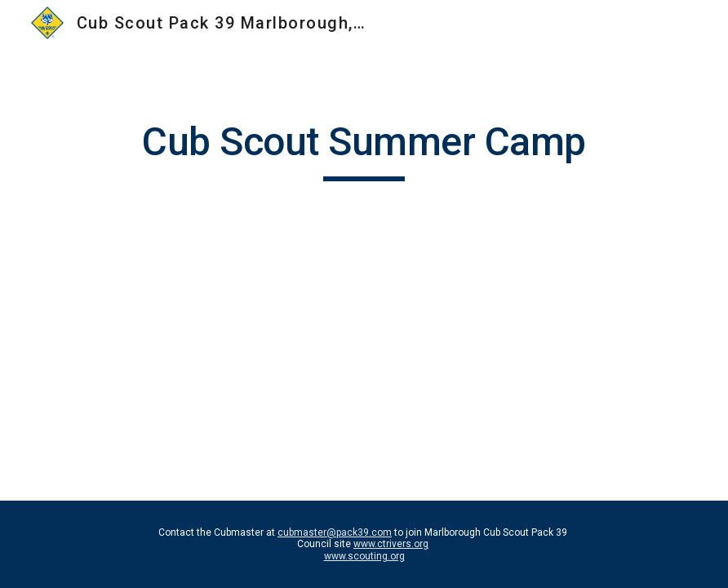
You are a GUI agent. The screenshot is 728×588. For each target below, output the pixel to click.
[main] (364, 149)
